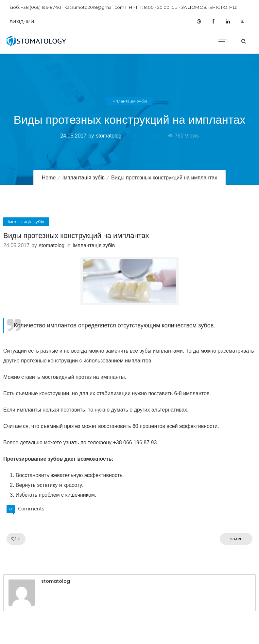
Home (49, 178)
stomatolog (109, 136)
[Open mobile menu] (225, 41)
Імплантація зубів (83, 178)
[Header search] (244, 41)
